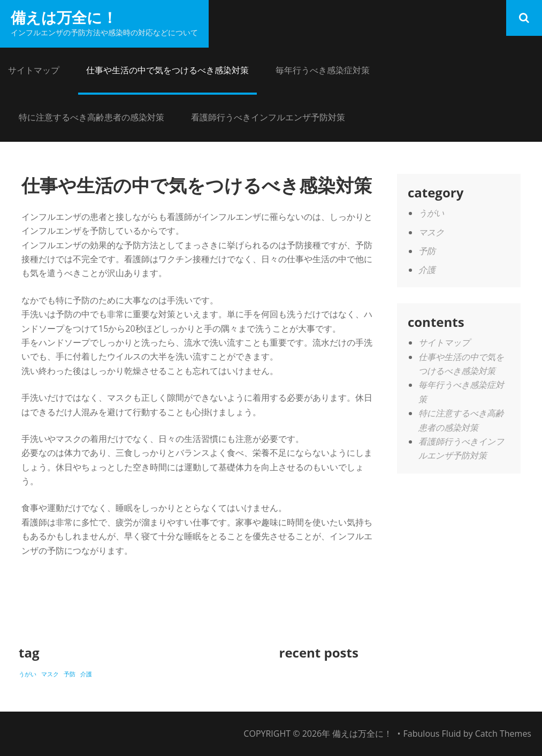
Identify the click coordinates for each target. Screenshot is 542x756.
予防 (427, 251)
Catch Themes (503, 734)
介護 (427, 270)
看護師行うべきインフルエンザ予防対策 (268, 117)
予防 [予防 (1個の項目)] (70, 674)
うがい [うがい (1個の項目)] (28, 674)
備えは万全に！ (64, 17)
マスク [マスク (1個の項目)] (50, 674)
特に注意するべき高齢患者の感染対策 (91, 117)
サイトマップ (34, 70)
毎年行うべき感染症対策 (323, 70)
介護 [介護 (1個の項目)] (86, 674)
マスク (431, 232)
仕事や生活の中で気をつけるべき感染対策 (167, 70)
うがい (431, 213)
